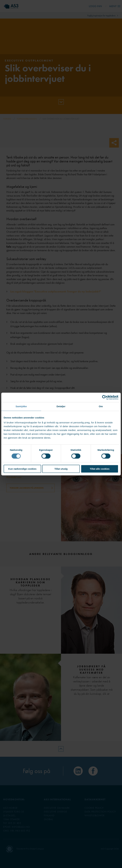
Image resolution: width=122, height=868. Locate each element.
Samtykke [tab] (21, 406)
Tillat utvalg (61, 469)
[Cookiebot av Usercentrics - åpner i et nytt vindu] (104, 397)
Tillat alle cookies (100, 469)
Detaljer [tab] (61, 406)
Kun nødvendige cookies (22, 469)
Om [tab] (101, 406)
